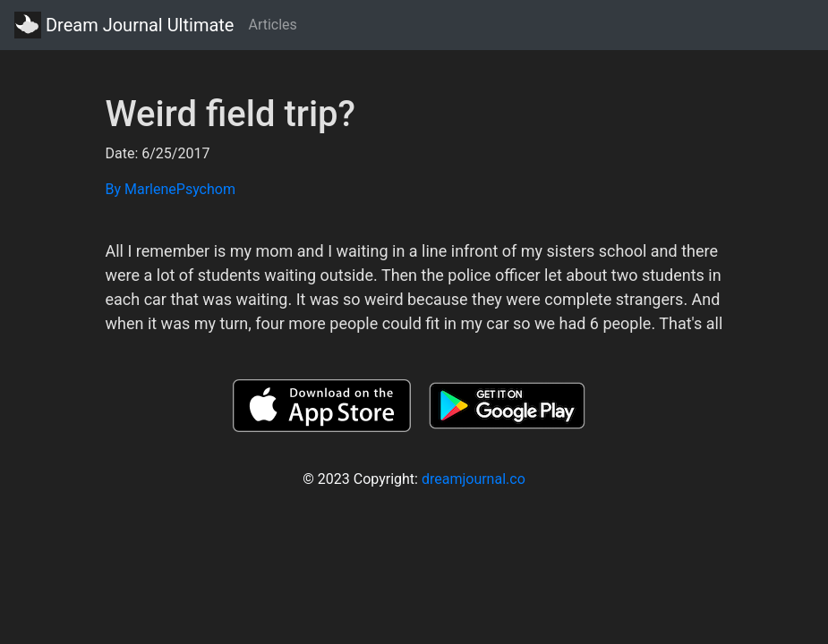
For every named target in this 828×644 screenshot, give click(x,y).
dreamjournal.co (474, 479)
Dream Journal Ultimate (124, 25)
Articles (272, 25)
